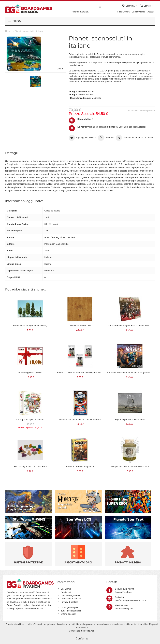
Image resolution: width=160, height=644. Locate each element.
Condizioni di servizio (71, 599)
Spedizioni (66, 592)
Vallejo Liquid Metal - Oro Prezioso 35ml (130, 466)
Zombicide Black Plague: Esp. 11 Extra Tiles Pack (131, 325)
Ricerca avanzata (80, 12)
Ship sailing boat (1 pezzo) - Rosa (30, 466)
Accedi (151, 12)
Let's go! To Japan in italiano (30, 419)
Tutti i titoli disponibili (71, 611)
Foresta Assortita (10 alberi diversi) (30, 325)
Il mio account (123, 12)
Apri (92, 631)
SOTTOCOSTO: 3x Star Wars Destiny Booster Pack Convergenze (89, 372)
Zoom (60, 69)
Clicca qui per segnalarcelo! (112, 127)
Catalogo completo (70, 607)
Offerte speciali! (68, 614)
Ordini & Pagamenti (70, 595)
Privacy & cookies (69, 602)
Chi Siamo (66, 589)
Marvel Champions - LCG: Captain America (80, 419)
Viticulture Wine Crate (80, 325)
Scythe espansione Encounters (130, 419)
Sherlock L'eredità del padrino (80, 466)
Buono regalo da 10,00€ (30, 372)
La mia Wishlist (139, 12)
